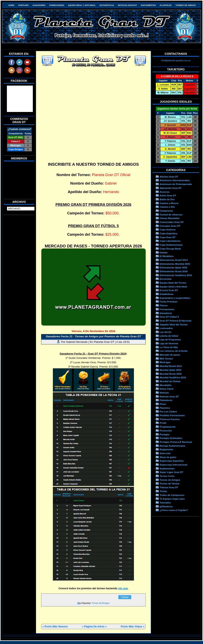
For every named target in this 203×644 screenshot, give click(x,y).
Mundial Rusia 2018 (171, 374)
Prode (163, 423)
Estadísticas (107, 5)
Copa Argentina (168, 233)
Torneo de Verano (170, 483)
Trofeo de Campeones (172, 495)
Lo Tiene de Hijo (169, 347)
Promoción (166, 431)
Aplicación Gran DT (171, 188)
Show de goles (168, 457)
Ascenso (165, 192)
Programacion (168, 427)
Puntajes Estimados (171, 438)
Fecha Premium (168, 302)
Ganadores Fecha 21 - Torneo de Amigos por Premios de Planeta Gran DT (93, 336)
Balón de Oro (167, 199)
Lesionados (166, 328)
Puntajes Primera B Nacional (176, 442)
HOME (11, 5)
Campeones (166, 211)
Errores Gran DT (169, 290)
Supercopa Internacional (173, 465)
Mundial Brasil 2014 (171, 366)
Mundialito (166, 385)
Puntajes (23, 5)
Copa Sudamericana (171, 245)
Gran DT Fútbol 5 (169, 317)
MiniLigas (165, 362)
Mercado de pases (170, 355)
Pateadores (166, 400)
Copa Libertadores (170, 241)
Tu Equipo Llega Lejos (172, 499)
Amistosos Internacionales (175, 180)
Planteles (166, 5)
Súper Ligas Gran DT (171, 472)
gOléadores (166, 506)
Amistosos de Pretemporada (176, 184)
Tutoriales (165, 503)
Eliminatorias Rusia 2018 (174, 271)
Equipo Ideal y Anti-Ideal (82, 5)
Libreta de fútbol (169, 336)
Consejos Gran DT (170, 226)
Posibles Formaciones (172, 415)
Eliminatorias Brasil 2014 (174, 260)
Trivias (163, 491)
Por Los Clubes (168, 411)
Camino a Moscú (169, 203)
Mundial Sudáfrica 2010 (173, 377)
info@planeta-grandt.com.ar (176, 60)
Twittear (125, 597)
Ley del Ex (166, 332)
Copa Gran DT (168, 237)
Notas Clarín (167, 389)
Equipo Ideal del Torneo (173, 283)
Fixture (164, 305)
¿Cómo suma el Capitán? (174, 510)
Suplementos (148, 5)
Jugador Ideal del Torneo (174, 324)
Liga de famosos (169, 343)
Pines (163, 404)
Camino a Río (167, 207)
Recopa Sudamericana (172, 446)
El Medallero (167, 256)
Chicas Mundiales (170, 218)
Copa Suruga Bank (170, 249)
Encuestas (166, 279)
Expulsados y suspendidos (175, 298)
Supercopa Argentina (172, 461)
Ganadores (39, 5)
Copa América (168, 230)
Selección (165, 453)
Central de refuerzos (171, 214)
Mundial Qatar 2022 (170, 370)
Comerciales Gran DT (172, 222)
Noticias (164, 393)
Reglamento (166, 449)
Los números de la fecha (174, 351)
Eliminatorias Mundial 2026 (175, 264)
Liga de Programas (170, 339)
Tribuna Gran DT (169, 487)
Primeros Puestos (170, 419)
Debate (164, 252)
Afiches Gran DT (169, 177)
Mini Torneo (166, 359)
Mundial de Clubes (170, 381)
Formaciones (57, 5)
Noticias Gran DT (127, 5)
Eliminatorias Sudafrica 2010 (176, 275)
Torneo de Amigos (186, 5)
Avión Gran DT (168, 195)
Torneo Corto (167, 476)
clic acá (123, 588)
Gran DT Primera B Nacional (175, 321)
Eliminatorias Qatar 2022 (173, 267)
